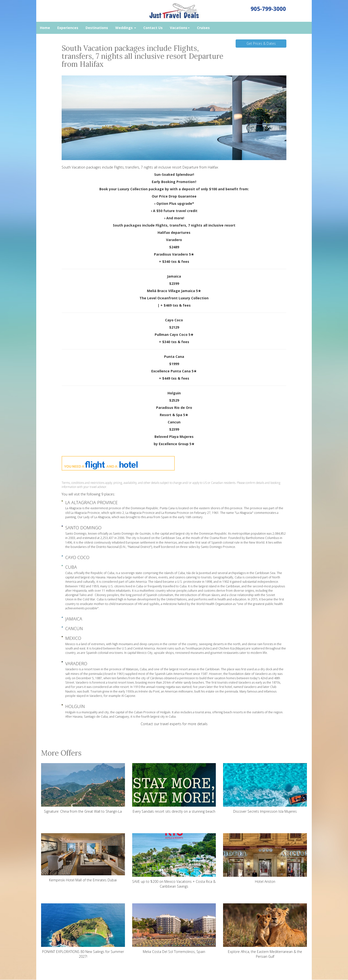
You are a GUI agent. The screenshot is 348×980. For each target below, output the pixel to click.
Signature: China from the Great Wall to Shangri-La (83, 788)
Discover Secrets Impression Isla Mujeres (265, 788)
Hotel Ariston (265, 858)
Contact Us (153, 28)
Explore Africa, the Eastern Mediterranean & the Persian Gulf (265, 931)
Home (45, 28)
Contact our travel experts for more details (174, 724)
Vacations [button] (180, 28)
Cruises (203, 28)
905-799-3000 (268, 9)
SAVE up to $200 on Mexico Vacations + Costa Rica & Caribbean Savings (174, 861)
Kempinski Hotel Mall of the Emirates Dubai (83, 858)
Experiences (68, 28)
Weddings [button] (126, 28)
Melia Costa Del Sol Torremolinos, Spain (174, 929)
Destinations (97, 28)
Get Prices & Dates (261, 43)
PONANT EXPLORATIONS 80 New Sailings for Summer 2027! (83, 931)
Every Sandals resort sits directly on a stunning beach (174, 788)
